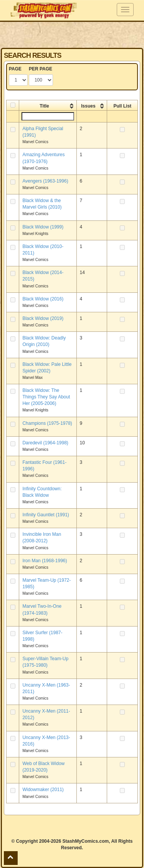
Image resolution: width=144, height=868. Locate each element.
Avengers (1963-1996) (45, 181)
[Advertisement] (72, 34)
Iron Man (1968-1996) (45, 561)
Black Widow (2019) (43, 318)
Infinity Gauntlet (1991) (46, 515)
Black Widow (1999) (43, 227)
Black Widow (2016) (43, 299)
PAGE (15, 69)
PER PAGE (41, 69)
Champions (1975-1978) (47, 423)
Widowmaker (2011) (43, 790)
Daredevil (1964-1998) (45, 443)
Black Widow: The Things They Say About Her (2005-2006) (46, 397)
